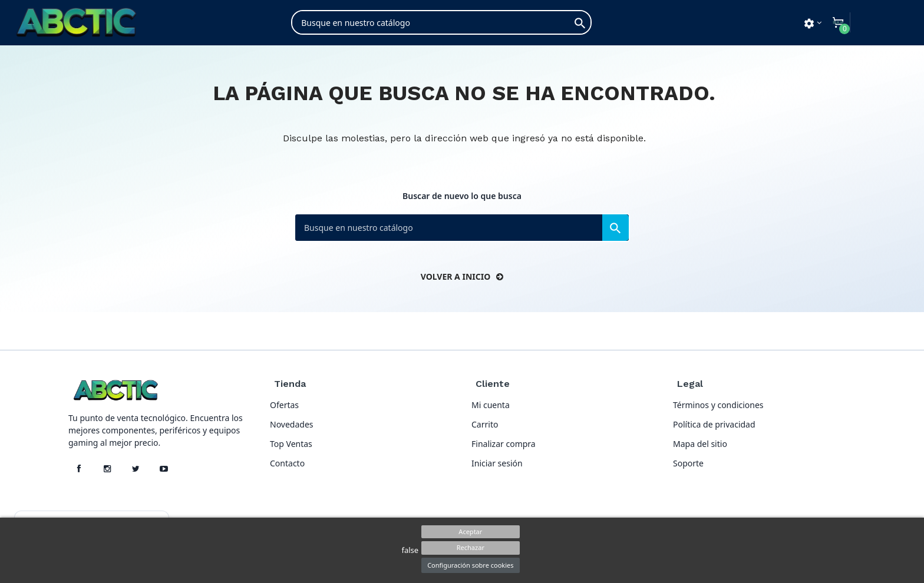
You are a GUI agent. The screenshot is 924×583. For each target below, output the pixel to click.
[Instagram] (107, 469)
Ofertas (284, 405)
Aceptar (470, 531)
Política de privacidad (714, 424)
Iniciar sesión (497, 463)
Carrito (485, 424)
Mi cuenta (491, 405)
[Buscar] (441, 22)
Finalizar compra (504, 444)
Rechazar (471, 547)
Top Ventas (291, 444)
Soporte (688, 463)
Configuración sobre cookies (470, 565)
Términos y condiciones (718, 405)
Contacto (287, 463)
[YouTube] (164, 469)
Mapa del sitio (700, 444)
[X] (136, 469)
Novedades (292, 424)
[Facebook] (79, 469)
